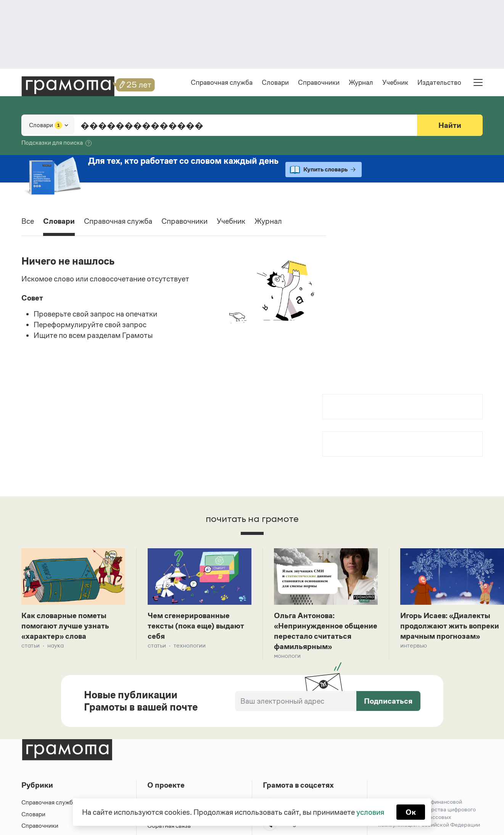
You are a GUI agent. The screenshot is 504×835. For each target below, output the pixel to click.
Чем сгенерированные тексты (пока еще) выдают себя (196, 626)
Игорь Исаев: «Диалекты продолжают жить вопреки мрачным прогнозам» (450, 626)
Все (28, 221)
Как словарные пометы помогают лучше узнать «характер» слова (65, 626)
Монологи (287, 656)
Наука (56, 645)
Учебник (395, 82)
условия (370, 812)
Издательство (439, 82)
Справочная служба (222, 82)
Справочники (319, 82)
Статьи (31, 645)
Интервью (414, 645)
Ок (411, 812)
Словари (275, 82)
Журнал (361, 82)
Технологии (190, 645)
